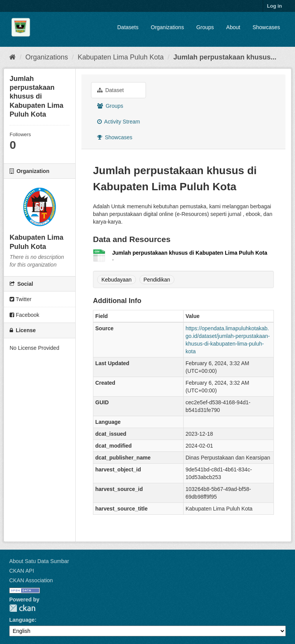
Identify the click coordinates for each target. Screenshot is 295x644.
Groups (205, 27)
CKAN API (22, 571)
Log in (274, 6)
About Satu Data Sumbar (39, 561)
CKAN (22, 608)
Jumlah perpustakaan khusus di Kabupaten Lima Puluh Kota (190, 253)
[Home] (12, 57)
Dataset (110, 90)
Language (22, 620)
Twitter (21, 299)
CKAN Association (31, 580)
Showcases (266, 27)
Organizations (167, 27)
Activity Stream (118, 122)
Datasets (128, 27)
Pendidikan (157, 280)
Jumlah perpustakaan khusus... (225, 57)
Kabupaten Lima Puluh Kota (121, 57)
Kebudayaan (117, 280)
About (233, 27)
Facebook (24, 315)
